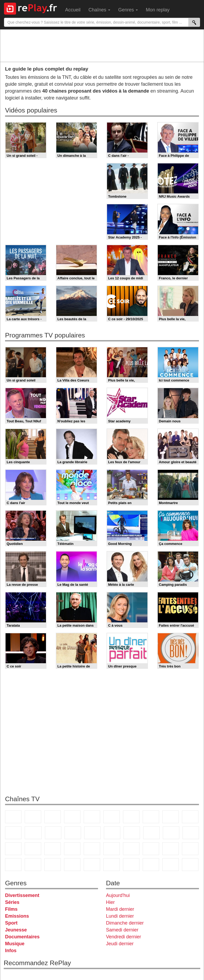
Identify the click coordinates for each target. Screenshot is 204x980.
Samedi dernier (122, 930)
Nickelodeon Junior (92, 865)
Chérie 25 (132, 833)
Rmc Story (112, 833)
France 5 (92, 817)
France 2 (33, 817)
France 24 (92, 849)
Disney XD (33, 865)
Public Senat (190, 865)
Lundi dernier (120, 916)
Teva (151, 833)
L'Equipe (151, 849)
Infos (11, 951)
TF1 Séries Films (53, 833)
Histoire (112, 865)
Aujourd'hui (118, 895)
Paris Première (171, 833)
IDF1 (131, 865)
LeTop (171, 865)
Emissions (17, 916)
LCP (151, 865)
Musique (15, 944)
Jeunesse (16, 930)
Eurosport (131, 849)
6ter (73, 833)
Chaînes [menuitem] (99, 10)
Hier (110, 902)
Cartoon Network (13, 865)
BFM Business (53, 849)
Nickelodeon (72, 865)
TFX (190, 817)
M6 (112, 817)
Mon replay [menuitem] (158, 10)
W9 (151, 817)
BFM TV (33, 849)
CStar (33, 833)
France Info (191, 833)
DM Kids (53, 865)
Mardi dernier (120, 909)
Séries (12, 902)
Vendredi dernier (124, 937)
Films (11, 909)
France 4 (13, 833)
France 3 (53, 817)
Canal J (190, 849)
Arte (131, 817)
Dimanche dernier (125, 923)
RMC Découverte (92, 833)
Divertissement (22, 895)
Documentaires (22, 937)
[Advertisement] (102, 45)
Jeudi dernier (120, 944)
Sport (11, 923)
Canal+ (72, 817)
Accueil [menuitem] (73, 10)
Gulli (171, 849)
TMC (171, 817)
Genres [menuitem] (128, 10)
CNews (13, 849)
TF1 (13, 817)
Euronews (72, 849)
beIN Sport (112, 849)
